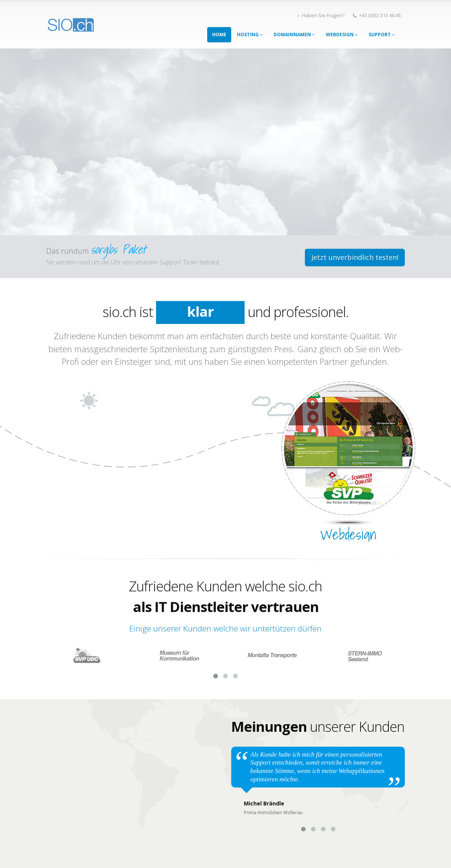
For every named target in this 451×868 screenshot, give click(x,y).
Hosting (250, 35)
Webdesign (342, 35)
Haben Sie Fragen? (321, 15)
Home (219, 35)
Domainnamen (294, 35)
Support (382, 35)
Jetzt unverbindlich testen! (355, 257)
